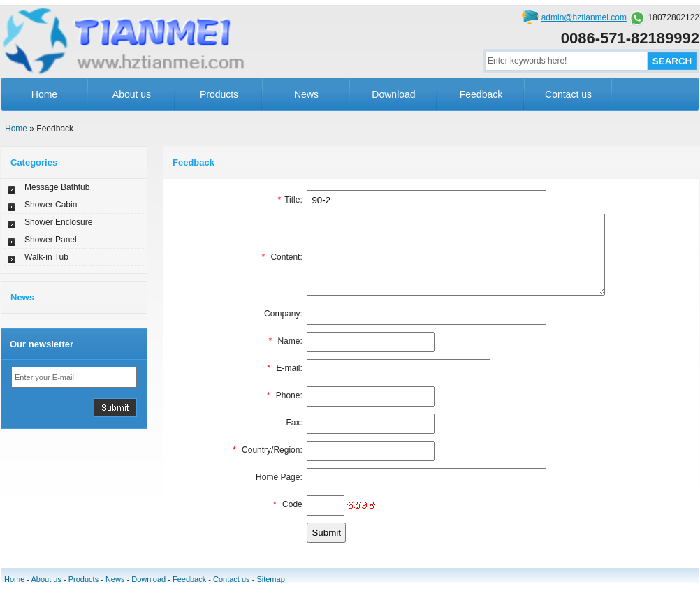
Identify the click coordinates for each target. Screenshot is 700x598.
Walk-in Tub (46, 257)
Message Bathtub (57, 187)
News (306, 94)
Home (44, 94)
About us (132, 94)
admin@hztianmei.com (584, 17)
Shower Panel (51, 240)
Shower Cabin (51, 205)
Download (393, 94)
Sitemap (270, 594)
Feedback (481, 94)
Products (219, 94)
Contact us (568, 94)
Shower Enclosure (58, 222)
